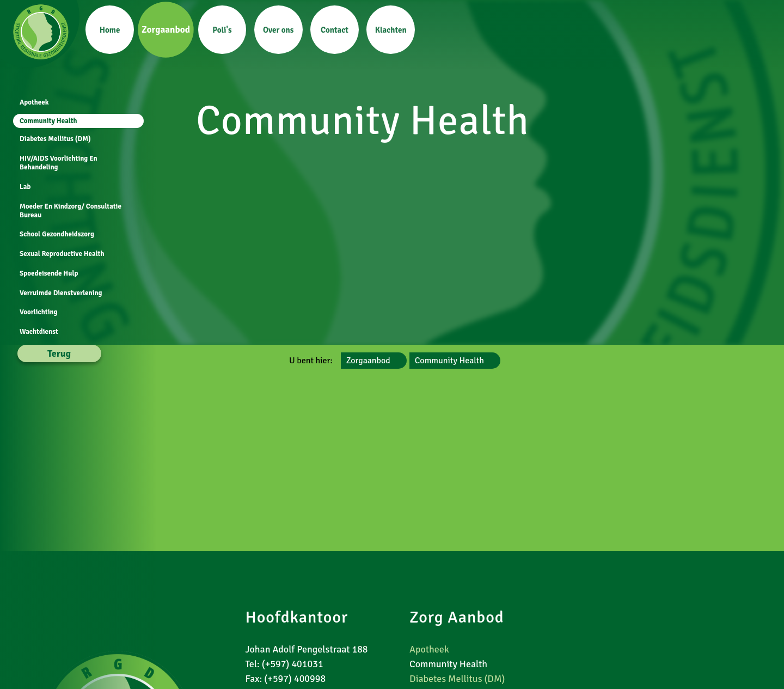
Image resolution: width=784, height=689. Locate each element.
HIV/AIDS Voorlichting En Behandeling (57, 163)
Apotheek (33, 102)
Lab (24, 187)
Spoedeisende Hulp (48, 273)
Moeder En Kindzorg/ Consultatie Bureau (69, 211)
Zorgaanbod (368, 361)
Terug (58, 353)
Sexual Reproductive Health (61, 254)
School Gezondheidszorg (56, 234)
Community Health (449, 361)
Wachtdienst (38, 332)
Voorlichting (38, 312)
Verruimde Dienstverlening (60, 293)
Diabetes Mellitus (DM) (54, 139)
